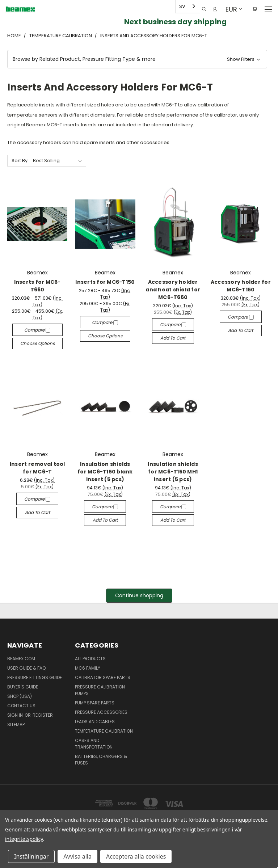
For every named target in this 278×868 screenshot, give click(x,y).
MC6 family (88, 668)
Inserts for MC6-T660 (37, 286)
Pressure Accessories (101, 712)
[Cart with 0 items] (255, 9)
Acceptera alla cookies (136, 856)
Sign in (16, 715)
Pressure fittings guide (35, 677)
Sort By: (20, 161)
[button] (137, 59)
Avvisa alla (77, 856)
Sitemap (16, 724)
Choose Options (37, 343)
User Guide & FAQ (26, 668)
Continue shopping (139, 595)
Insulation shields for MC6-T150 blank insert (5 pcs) (105, 472)
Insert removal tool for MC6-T (37, 468)
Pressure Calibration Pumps (100, 690)
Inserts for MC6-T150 (105, 282)
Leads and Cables (95, 722)
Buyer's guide (23, 687)
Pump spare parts (95, 703)
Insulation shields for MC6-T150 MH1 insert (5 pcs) (173, 472)
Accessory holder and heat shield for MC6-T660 (173, 290)
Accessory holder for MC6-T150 (241, 286)
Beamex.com (21, 659)
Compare (37, 330)
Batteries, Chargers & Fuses (101, 760)
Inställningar (31, 856)
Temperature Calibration (104, 731)
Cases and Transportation (94, 744)
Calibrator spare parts (103, 677)
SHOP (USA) (20, 696)
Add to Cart (173, 338)
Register (43, 715)
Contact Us (21, 706)
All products (90, 659)
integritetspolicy (24, 839)
